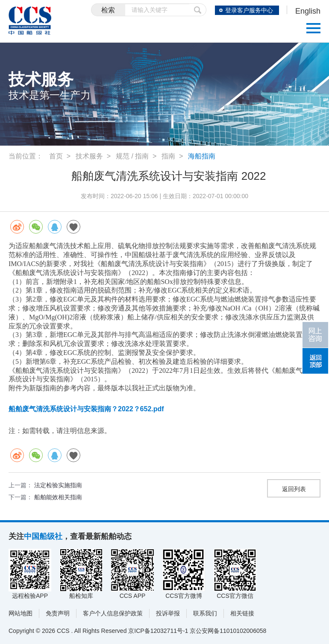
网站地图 (21, 613)
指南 (168, 156)
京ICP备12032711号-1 (158, 631)
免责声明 (58, 613)
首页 (56, 156)
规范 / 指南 (132, 156)
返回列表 (294, 489)
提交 (198, 10)
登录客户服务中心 (249, 10)
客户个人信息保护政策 (113, 613)
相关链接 (242, 613)
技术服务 (89, 156)
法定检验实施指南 (58, 485)
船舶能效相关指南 (58, 497)
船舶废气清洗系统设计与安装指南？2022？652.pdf (86, 409)
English (308, 11)
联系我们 (205, 613)
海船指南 (202, 156)
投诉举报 (168, 613)
